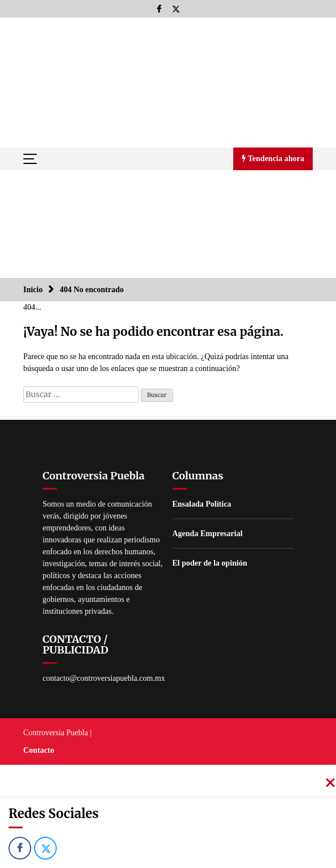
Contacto (39, 750)
